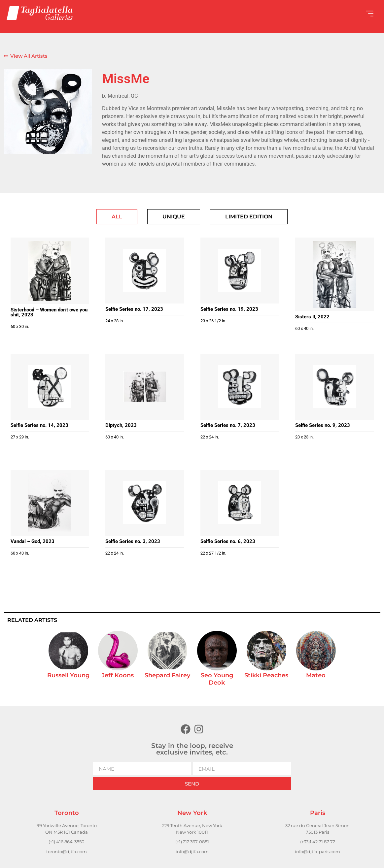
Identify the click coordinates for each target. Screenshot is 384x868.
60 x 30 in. (20, 326)
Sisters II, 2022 (312, 317)
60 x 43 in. (20, 553)
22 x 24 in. (210, 437)
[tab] (117, 217)
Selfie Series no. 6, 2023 (228, 541)
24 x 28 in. (115, 321)
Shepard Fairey (167, 675)
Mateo (316, 675)
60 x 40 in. (304, 328)
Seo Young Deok (217, 679)
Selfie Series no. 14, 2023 (39, 425)
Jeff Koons (118, 675)
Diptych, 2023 (121, 425)
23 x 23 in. (304, 437)
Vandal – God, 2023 (33, 541)
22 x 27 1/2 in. (213, 553)
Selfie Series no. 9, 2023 (323, 425)
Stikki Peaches (266, 675)
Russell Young (68, 675)
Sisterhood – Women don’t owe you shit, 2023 (49, 312)
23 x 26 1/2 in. (213, 321)
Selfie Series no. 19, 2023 (229, 309)
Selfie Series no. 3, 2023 (133, 541)
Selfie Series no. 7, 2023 (228, 425)
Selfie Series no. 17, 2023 (134, 309)
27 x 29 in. (20, 437)
